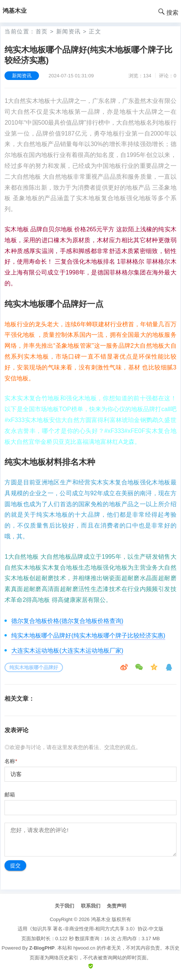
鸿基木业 (101, 919)
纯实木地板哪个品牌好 (34, 667)
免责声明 (117, 906)
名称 (11, 761)
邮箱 (10, 795)
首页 (42, 31)
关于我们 (64, 906)
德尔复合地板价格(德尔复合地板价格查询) (67, 621)
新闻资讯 (69, 31)
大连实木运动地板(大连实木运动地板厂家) (67, 651)
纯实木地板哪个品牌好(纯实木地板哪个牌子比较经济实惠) (88, 635)
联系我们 (91, 906)
